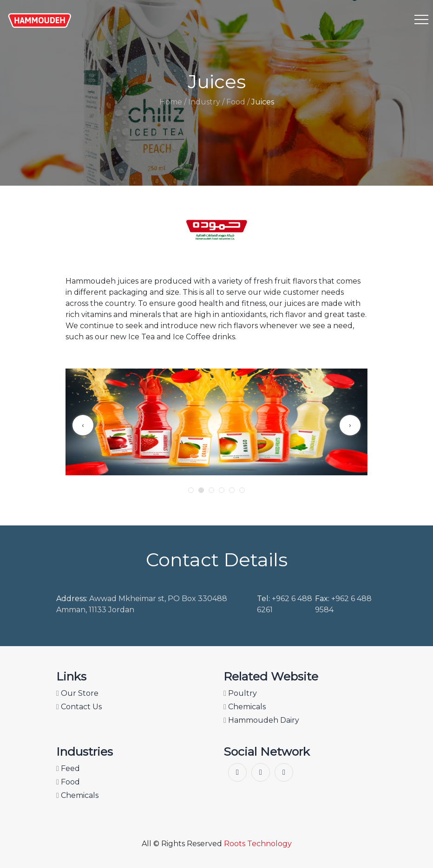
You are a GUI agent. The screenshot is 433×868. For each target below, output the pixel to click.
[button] (191, 490)
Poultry (240, 693)
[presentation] (83, 425)
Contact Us (79, 707)
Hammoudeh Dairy (261, 720)
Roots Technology (258, 844)
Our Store (77, 693)
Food (68, 782)
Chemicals (245, 707)
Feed (68, 768)
